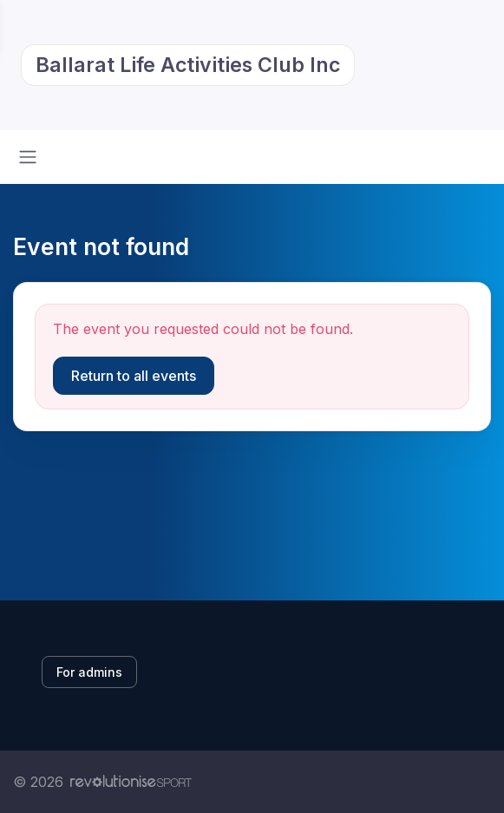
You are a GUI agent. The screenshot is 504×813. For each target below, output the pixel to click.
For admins (89, 672)
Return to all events (134, 376)
